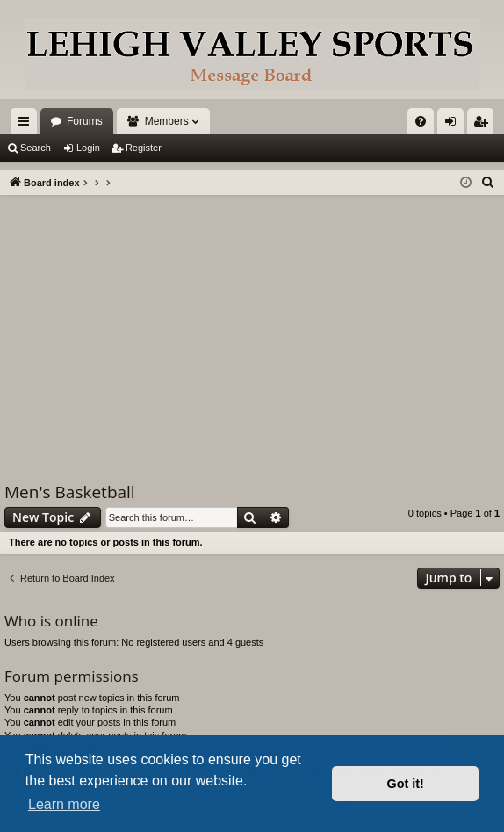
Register (144, 148)
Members (167, 121)
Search (36, 148)
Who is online (51, 621)
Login (88, 148)
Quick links (27, 125)
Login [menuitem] (454, 125)
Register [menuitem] (484, 125)
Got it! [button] (406, 784)
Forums (85, 121)
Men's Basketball (70, 492)
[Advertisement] (252, 327)
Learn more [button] (64, 804)
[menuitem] (421, 121)
